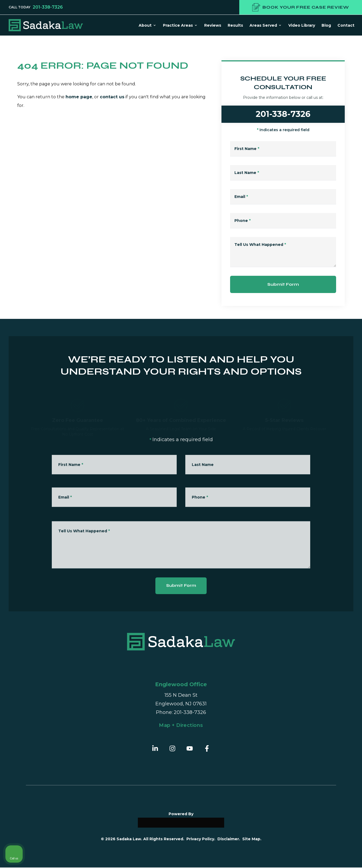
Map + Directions (181, 726)
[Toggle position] (333, 696)
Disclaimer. (229, 839)
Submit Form (283, 284)
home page (79, 97)
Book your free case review (301, 7)
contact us (112, 97)
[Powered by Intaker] (316, 857)
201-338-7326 (48, 7)
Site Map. (252, 839)
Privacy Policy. (201, 839)
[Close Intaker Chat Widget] (344, 696)
